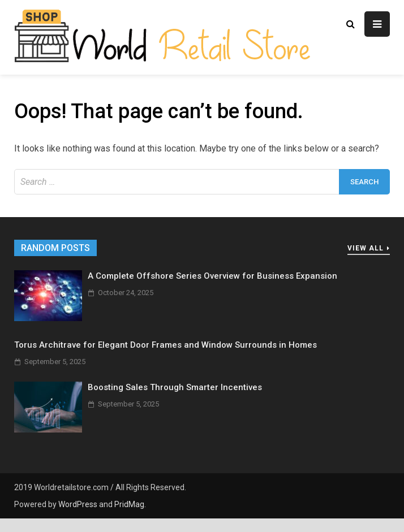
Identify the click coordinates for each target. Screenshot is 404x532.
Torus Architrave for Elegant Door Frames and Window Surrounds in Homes (166, 345)
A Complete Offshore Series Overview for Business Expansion (212, 276)
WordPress (78, 504)
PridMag (129, 504)
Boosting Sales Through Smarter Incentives (175, 387)
